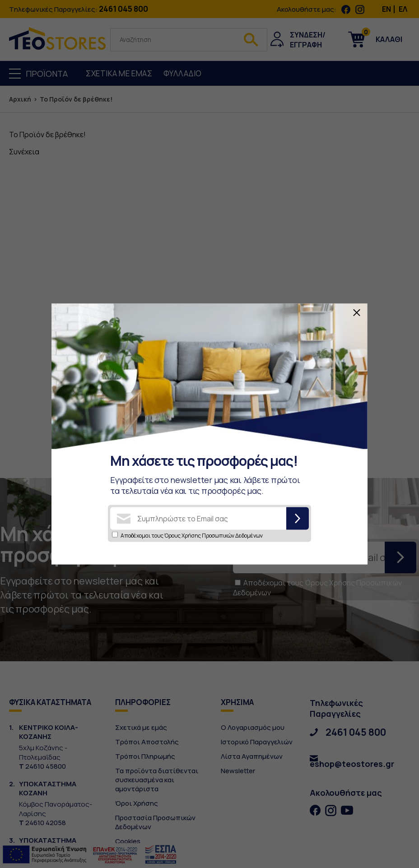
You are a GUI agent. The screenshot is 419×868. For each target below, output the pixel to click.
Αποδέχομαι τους (192, 536)
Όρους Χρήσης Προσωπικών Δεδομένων (214, 536)
